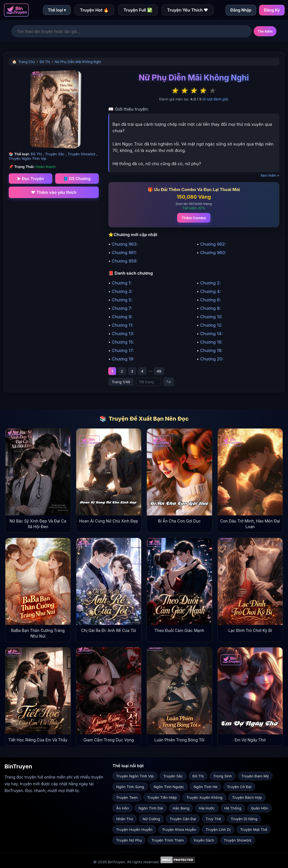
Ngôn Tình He (205, 787)
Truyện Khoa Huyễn (179, 829)
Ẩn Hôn (122, 808)
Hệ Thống (233, 808)
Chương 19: (123, 359)
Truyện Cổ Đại (239, 787)
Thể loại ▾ (57, 10)
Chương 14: (211, 334)
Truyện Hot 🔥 (94, 10)
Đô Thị (45, 62)
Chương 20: (212, 359)
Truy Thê (213, 819)
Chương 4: (210, 291)
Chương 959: (125, 261)
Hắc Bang (181, 808)
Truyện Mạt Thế (254, 829)
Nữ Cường (151, 819)
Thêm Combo (194, 218)
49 (159, 371)
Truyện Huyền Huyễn (134, 829)
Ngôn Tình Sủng (130, 787)
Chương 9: (122, 317)
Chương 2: (210, 283)
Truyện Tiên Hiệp (162, 797)
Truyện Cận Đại (183, 819)
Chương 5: (122, 300)
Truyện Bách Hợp (247, 797)
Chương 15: (123, 342)
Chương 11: (122, 325)
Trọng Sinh (222, 776)
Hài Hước (207, 808)
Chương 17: (123, 350)
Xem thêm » (270, 175)
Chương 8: (210, 308)
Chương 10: (211, 317)
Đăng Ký (272, 10)
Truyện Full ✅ (138, 10)
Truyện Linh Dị (218, 829)
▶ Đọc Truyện (31, 179)
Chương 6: (210, 300)
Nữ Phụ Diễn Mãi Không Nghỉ (78, 62)
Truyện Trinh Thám (168, 840)
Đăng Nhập (241, 10)
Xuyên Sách (204, 840)
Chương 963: (125, 244)
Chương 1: (121, 283)
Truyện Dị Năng (244, 819)
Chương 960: (213, 253)
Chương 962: (213, 244)
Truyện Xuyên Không (204, 797)
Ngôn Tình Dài (151, 808)
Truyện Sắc (55, 154)
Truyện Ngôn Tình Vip (28, 158)
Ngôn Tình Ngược (169, 787)
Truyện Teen (127, 797)
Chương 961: (124, 253)
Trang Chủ (27, 62)
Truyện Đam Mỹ (255, 776)
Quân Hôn (259, 808)
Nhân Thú (125, 819)
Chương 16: (211, 342)
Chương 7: (122, 308)
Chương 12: (211, 325)
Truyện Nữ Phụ (129, 840)
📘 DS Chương (77, 179)
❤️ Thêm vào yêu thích (54, 192)
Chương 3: (122, 291)
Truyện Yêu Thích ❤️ (188, 10)
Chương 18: (211, 350)
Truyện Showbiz (82, 154)
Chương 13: (123, 334)
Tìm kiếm (265, 31)
